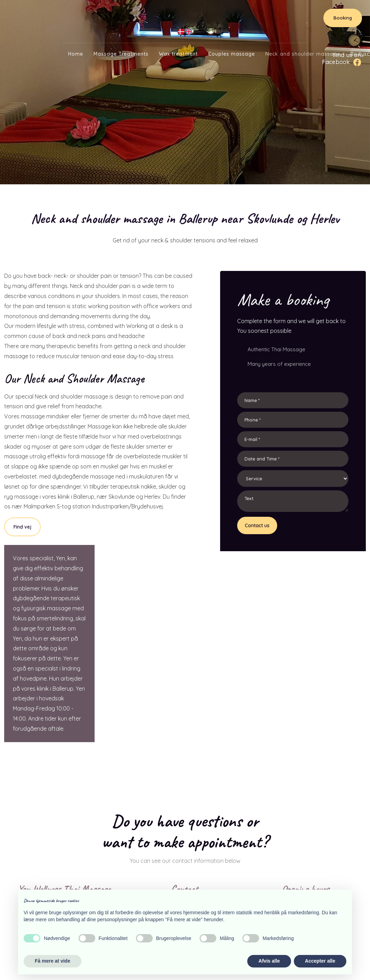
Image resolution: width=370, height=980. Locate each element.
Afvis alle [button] (269, 961)
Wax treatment (178, 54)
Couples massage (232, 54)
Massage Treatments (121, 54)
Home (76, 54)
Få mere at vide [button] (53, 961)
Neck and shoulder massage (303, 54)
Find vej (22, 527)
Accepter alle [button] (320, 961)
